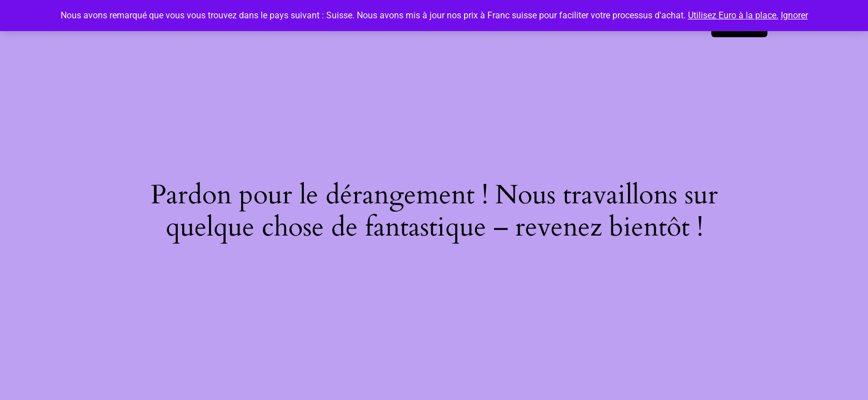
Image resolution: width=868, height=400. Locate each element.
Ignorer (794, 15)
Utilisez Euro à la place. (733, 15)
